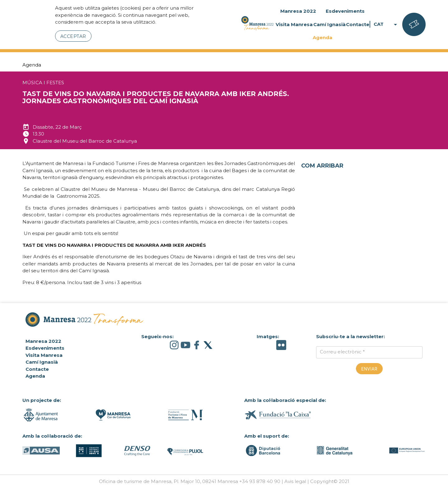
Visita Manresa (294, 24)
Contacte (358, 24)
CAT (386, 24)
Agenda (322, 37)
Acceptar (73, 36)
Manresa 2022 (298, 11)
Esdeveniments (345, 11)
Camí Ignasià (329, 24)
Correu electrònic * (342, 352)
